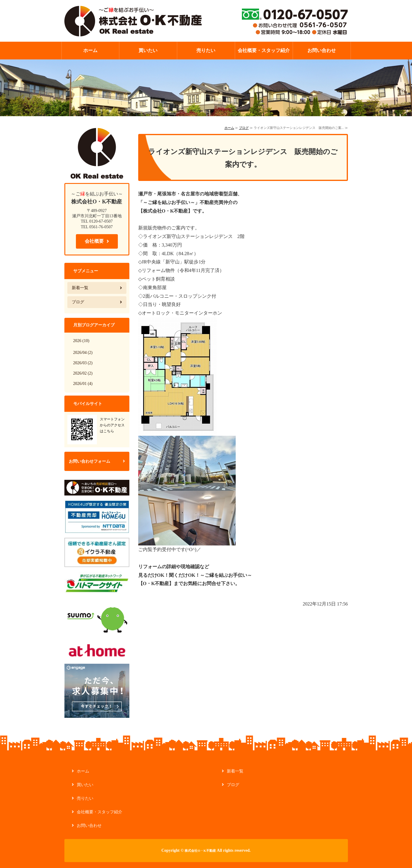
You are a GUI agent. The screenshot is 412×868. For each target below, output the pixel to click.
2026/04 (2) (83, 353)
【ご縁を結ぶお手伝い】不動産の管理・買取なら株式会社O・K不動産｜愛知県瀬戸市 (133, 21)
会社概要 (94, 241)
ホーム (90, 50)
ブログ (244, 128)
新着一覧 (80, 288)
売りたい (206, 50)
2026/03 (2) (83, 363)
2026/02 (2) (83, 373)
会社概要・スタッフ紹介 (264, 50)
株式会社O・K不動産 (200, 851)
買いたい (148, 50)
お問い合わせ (322, 50)
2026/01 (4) (83, 384)
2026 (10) (81, 341)
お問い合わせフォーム (89, 461)
